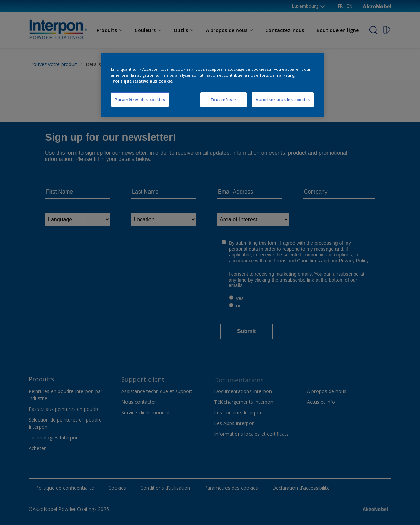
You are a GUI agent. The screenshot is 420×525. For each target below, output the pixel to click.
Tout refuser (224, 100)
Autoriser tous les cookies (283, 100)
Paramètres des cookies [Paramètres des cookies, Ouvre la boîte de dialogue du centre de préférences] (140, 100)
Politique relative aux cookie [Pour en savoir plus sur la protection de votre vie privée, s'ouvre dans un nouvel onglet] (143, 81)
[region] (212, 85)
